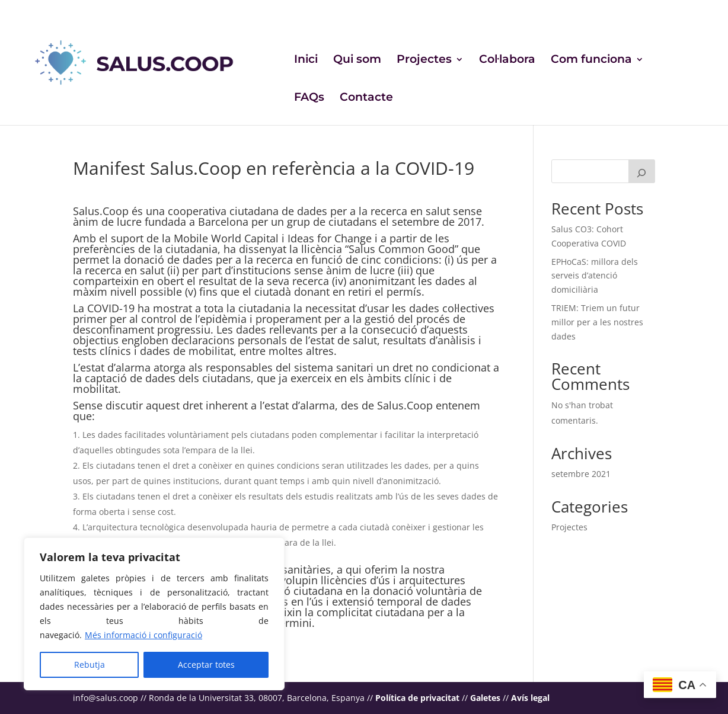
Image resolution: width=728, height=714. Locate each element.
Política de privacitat (417, 698)
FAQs (309, 98)
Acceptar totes (206, 665)
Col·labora (507, 60)
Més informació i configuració (143, 635)
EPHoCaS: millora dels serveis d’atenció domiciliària (595, 276)
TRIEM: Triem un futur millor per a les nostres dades (597, 322)
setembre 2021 (581, 474)
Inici (306, 60)
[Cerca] (642, 171)
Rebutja (90, 665)
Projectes (424, 60)
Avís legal (530, 698)
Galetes (485, 698)
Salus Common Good (402, 249)
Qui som (357, 60)
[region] (154, 614)
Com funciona (591, 60)
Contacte (366, 98)
